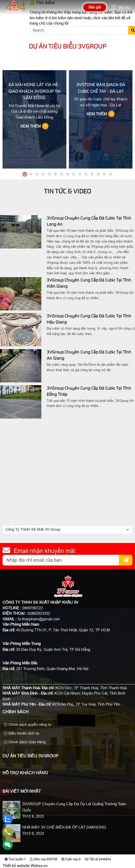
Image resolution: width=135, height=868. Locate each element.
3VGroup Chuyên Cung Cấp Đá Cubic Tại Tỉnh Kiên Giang (89, 283)
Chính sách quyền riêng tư (28, 725)
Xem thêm (35, 126)
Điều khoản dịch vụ (22, 733)
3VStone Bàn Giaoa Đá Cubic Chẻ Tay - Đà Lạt (101, 88)
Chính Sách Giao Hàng (25, 742)
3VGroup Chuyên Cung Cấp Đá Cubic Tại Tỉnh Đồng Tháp (89, 391)
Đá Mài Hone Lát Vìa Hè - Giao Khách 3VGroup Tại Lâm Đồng (34, 91)
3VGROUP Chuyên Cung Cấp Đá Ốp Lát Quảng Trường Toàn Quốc (74, 807)
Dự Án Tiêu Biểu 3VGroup (68, 46)
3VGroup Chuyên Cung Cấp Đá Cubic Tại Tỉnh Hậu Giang (89, 319)
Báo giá (95, 7)
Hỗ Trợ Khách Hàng (25, 773)
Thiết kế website (16, 866)
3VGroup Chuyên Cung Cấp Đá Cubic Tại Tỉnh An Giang (89, 355)
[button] (114, 8)
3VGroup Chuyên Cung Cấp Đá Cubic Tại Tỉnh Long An (89, 221)
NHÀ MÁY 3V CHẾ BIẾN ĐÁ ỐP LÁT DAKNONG (64, 827)
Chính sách (16, 712)
